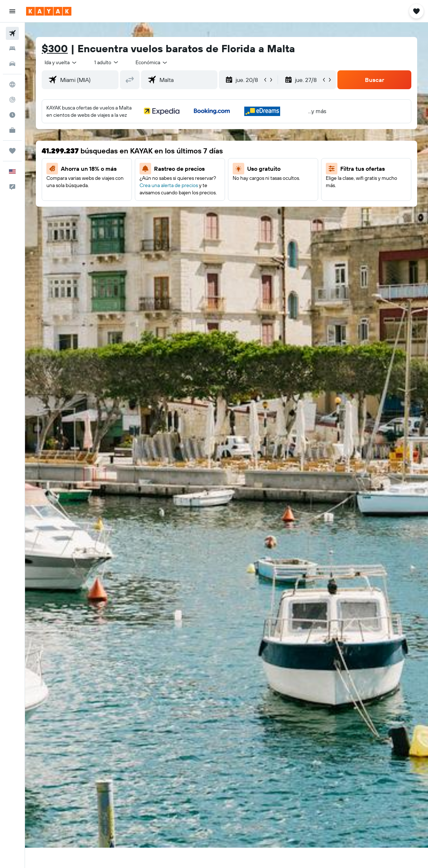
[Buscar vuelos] (12, 33)
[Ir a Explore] (12, 84)
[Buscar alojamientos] (12, 49)
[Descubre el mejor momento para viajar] (12, 115)
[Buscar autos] (12, 64)
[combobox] (152, 62)
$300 (55, 48)
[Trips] (12, 151)
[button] (12, 11)
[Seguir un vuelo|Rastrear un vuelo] (12, 100)
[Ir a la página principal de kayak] (49, 11)
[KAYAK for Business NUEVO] (12, 130)
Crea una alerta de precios (169, 185)
